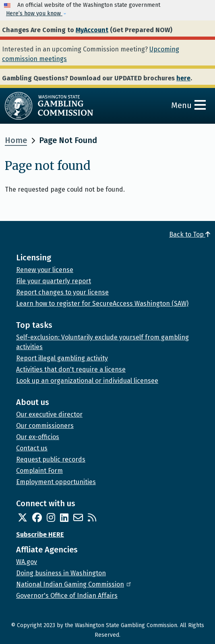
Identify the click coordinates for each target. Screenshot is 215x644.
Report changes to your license (62, 292)
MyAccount (92, 30)
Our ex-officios (38, 437)
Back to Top (190, 234)
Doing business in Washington (61, 573)
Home (16, 140)
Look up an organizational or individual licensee (87, 381)
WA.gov (27, 562)
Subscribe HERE (40, 535)
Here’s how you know (34, 13)
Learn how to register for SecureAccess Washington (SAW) (102, 304)
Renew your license (45, 270)
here (183, 78)
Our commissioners (45, 426)
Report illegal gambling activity (62, 358)
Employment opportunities (56, 482)
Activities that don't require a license (71, 369)
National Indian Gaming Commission (74, 584)
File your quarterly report (54, 281)
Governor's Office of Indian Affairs (67, 596)
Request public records (51, 459)
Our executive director (49, 414)
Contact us (32, 448)
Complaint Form (39, 471)
